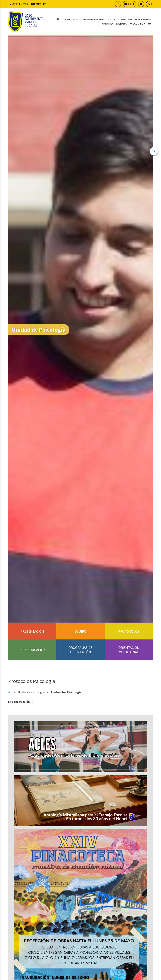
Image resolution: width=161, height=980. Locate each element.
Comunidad (125, 19)
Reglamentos (143, 19)
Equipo (80, 631)
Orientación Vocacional (129, 650)
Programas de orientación (80, 650)
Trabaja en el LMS (141, 24)
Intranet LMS (39, 4)
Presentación (32, 631)
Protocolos (129, 631)
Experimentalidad (93, 19)
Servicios (108, 24)
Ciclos (111, 19)
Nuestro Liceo (71, 19)
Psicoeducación (32, 650)
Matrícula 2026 (19, 4)
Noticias (121, 24)
